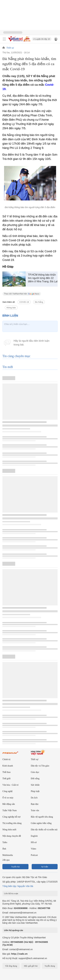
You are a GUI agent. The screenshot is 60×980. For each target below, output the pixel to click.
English (34, 836)
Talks (5, 842)
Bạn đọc (35, 804)
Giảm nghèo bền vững (41, 823)
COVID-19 (24, 302)
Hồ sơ (34, 842)
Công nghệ (7, 791)
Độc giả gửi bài (31, 966)
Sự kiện (45, 867)
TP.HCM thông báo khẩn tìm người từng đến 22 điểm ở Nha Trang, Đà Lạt (43, 278)
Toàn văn (35, 810)
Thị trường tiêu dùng (12, 823)
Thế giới (6, 779)
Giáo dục (35, 772)
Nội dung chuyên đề (12, 836)
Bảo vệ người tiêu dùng (42, 817)
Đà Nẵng (39, 302)
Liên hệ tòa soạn (11, 893)
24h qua (6, 860)
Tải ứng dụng (11, 966)
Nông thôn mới (9, 830)
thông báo (11, 308)
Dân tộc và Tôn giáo (40, 766)
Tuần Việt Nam (10, 810)
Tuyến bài (15, 867)
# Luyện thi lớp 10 (42, 39)
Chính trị (6, 759)
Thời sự (10, 48)
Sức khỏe (35, 785)
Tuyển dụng (50, 966)
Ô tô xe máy (8, 798)
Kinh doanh (8, 766)
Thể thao (6, 772)
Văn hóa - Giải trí (10, 785)
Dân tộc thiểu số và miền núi (44, 830)
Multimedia (8, 855)
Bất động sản (9, 804)
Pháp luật (35, 791)
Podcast (34, 855)
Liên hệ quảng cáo (14, 930)
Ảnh (4, 849)
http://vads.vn (19, 954)
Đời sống (35, 779)
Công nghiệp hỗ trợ (11, 817)
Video (34, 849)
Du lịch (34, 798)
